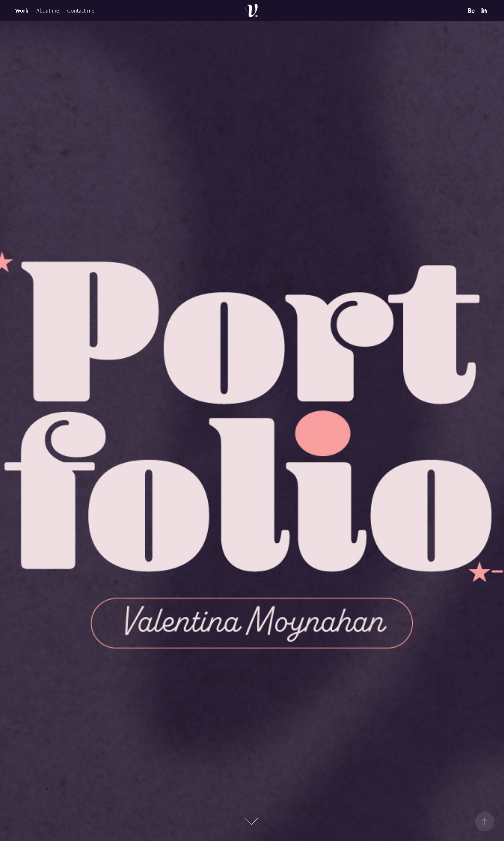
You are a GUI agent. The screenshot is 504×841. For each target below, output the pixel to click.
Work (22, 10)
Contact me (81, 10)
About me (48, 10)
